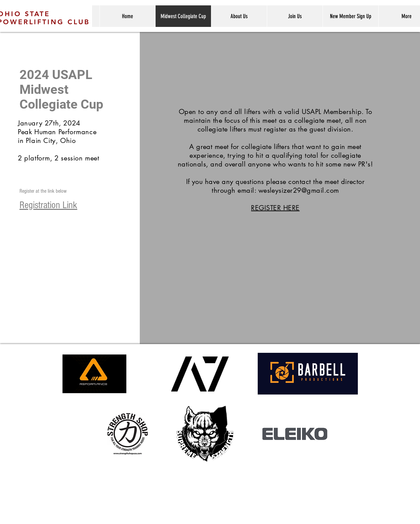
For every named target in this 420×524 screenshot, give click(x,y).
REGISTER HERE (275, 208)
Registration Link (48, 205)
